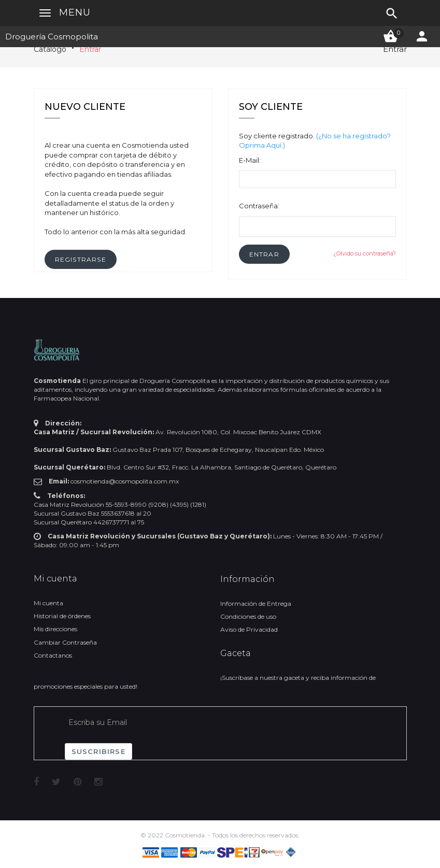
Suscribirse (98, 751)
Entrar (90, 49)
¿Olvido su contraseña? (365, 253)
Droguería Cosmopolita (52, 37)
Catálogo (50, 49)
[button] (264, 254)
